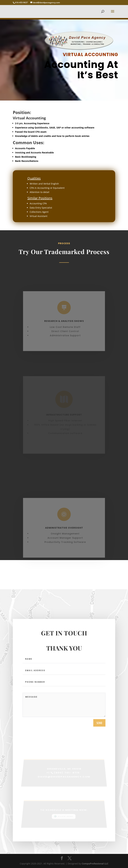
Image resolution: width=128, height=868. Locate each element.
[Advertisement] (64, 826)
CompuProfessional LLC (95, 864)
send (99, 725)
